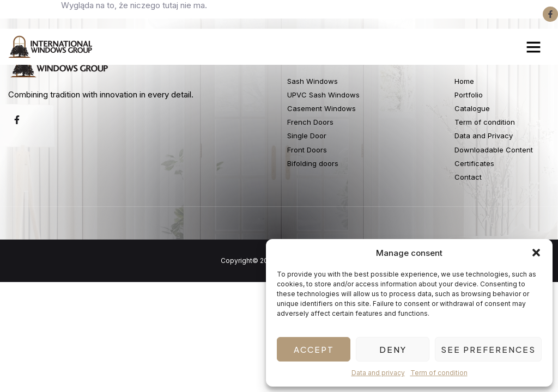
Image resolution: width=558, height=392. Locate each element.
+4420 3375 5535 (46, 14)
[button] (536, 253)
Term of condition (439, 373)
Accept (314, 349)
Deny (393, 349)
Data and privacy (378, 373)
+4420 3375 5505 (131, 14)
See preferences (488, 349)
